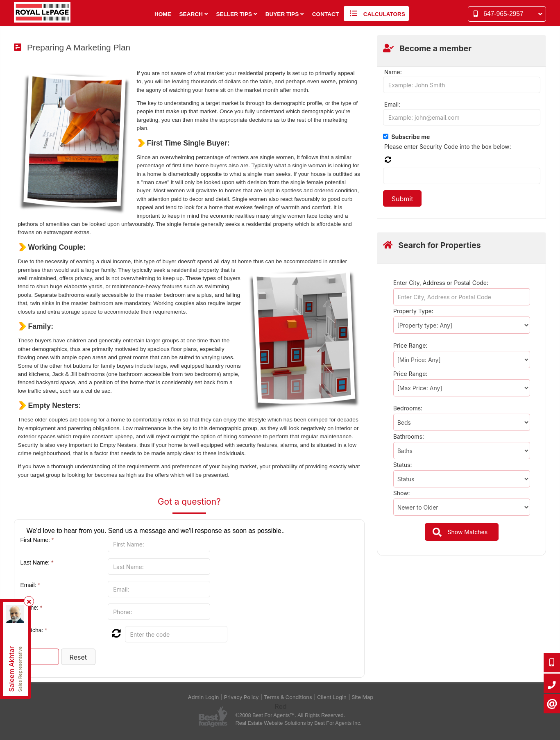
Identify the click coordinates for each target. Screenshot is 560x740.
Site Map (362, 697)
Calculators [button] (376, 14)
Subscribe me (410, 137)
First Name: (37, 540)
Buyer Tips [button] (285, 14)
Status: (403, 465)
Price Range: (410, 345)
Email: (30, 585)
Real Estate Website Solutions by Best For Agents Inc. (299, 723)
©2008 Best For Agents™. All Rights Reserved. (290, 715)
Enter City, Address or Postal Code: (441, 283)
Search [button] (194, 14)
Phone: (32, 608)
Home (163, 14)
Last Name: (37, 562)
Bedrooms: (408, 408)
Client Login (332, 697)
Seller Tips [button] (236, 14)
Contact (325, 14)
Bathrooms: (409, 436)
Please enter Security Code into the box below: (448, 147)
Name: (393, 72)
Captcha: (34, 630)
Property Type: (413, 311)
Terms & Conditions (288, 697)
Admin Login (204, 697)
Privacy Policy (241, 697)
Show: (402, 493)
